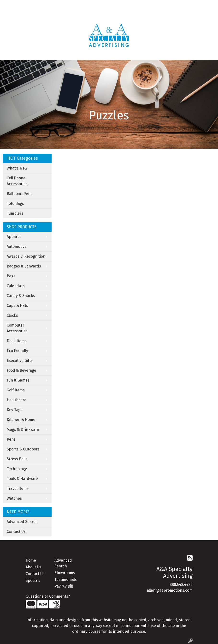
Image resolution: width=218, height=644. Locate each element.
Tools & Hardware (22, 479)
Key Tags (15, 410)
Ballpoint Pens (20, 194)
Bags (11, 276)
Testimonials (66, 580)
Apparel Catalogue (21, 16)
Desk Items (17, 341)
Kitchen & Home (21, 420)
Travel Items (18, 489)
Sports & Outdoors (23, 449)
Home (10, 5)
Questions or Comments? (48, 596)
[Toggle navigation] (7, 55)
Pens (11, 439)
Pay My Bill (64, 586)
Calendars (16, 286)
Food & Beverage (21, 370)
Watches (14, 498)
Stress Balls (17, 459)
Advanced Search (22, 522)
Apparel (14, 237)
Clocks (12, 315)
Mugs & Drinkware (23, 429)
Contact (47, 5)
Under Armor (60, 16)
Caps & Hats (17, 306)
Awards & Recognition (26, 256)
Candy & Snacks (21, 296)
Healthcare (17, 400)
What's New (17, 168)
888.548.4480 (181, 585)
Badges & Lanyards (24, 266)
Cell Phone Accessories (17, 181)
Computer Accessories (17, 328)
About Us (33, 567)
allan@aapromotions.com (170, 590)
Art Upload (66, 5)
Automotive (17, 246)
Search (144, 5)
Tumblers (15, 213)
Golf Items (16, 390)
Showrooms (65, 573)
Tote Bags (15, 204)
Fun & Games (18, 380)
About (23, 5)
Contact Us (16, 532)
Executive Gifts (20, 361)
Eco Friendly (17, 351)
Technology (17, 469)
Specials (33, 580)
